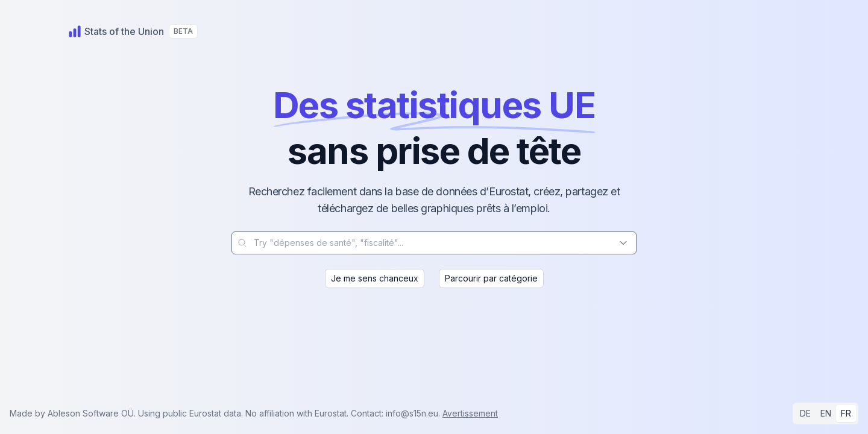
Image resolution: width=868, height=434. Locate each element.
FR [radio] (846, 413)
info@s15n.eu (412, 413)
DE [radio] (805, 413)
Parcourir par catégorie (491, 278)
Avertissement (470, 413)
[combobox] (434, 243)
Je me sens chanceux (375, 278)
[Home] (116, 31)
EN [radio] (826, 413)
